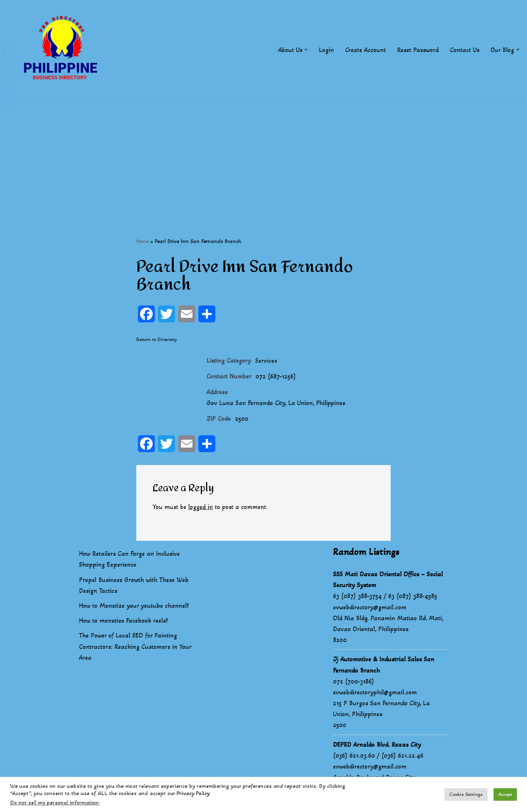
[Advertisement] (264, 156)
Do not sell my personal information (54, 803)
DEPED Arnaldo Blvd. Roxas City (377, 745)
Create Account (365, 50)
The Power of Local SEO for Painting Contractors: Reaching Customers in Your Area (135, 647)
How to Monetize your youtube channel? (134, 606)
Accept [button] (505, 794)
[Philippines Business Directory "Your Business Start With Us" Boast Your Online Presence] (62, 50)
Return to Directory (157, 340)
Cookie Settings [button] (466, 794)
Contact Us (464, 50)
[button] (306, 50)
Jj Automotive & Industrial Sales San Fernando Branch (384, 666)
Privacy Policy (193, 793)
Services (266, 361)
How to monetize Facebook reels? (124, 622)
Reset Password (418, 50)
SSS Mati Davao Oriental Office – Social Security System (388, 580)
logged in (201, 508)
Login (326, 50)
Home (143, 241)
